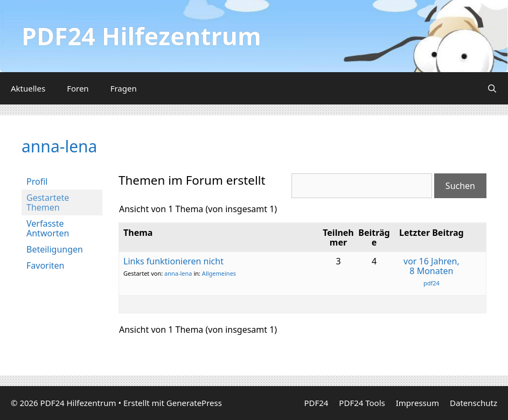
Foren (78, 88)
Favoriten (46, 265)
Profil (37, 181)
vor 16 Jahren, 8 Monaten (432, 266)
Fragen (124, 88)
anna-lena (59, 146)
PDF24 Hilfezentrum (141, 36)
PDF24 (316, 403)
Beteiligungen (55, 249)
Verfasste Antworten (48, 228)
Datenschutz (474, 403)
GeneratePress (194, 403)
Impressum (417, 403)
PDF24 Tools (362, 403)
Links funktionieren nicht (173, 261)
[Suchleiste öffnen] (492, 88)
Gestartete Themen (48, 202)
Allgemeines (219, 273)
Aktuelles (28, 88)
